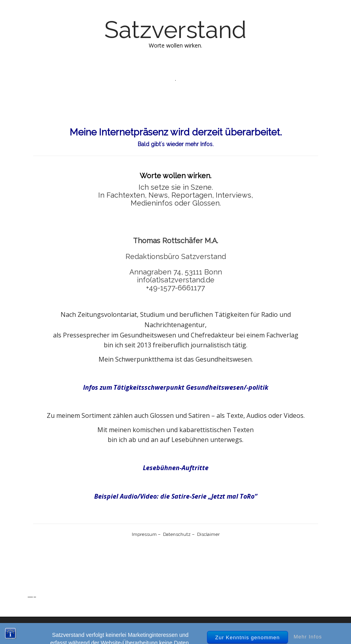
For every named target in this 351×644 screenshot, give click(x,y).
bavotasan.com (298, 631)
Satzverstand (175, 30)
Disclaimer (208, 534)
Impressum (144, 534)
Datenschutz (177, 534)
